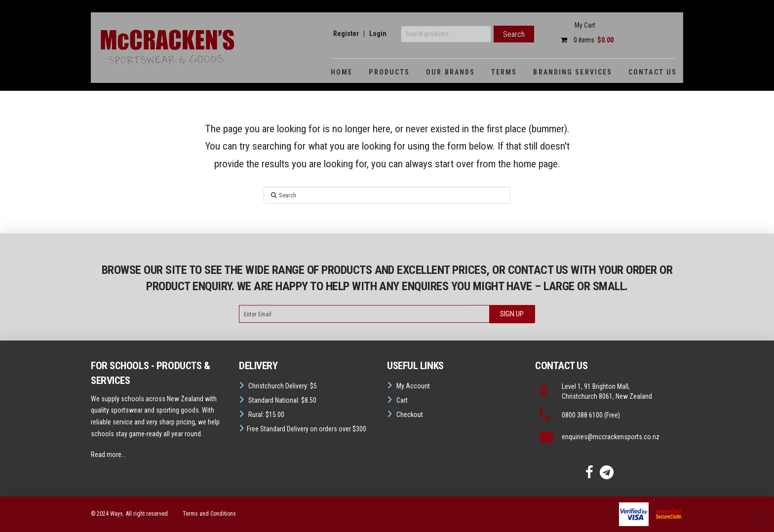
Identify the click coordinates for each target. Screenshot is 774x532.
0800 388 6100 (582, 415)
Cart (402, 400)
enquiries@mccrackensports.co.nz (611, 437)
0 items (585, 40)
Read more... (108, 455)
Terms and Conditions (209, 514)
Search (514, 34)
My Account (413, 386)
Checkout (410, 415)
